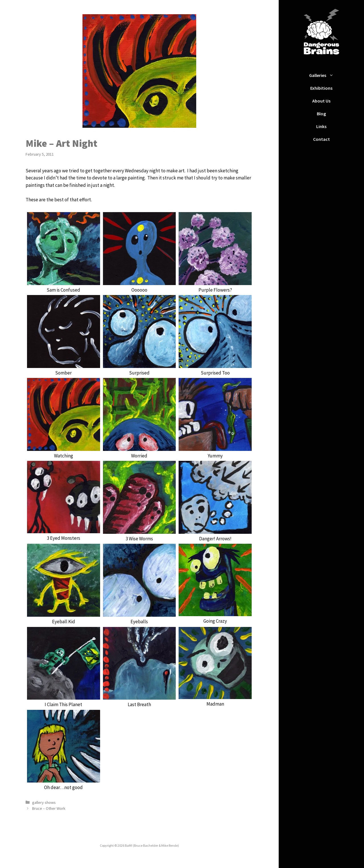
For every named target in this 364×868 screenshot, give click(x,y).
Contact (321, 139)
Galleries (324, 75)
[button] (333, 75)
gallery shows (44, 802)
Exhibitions (321, 88)
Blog (321, 114)
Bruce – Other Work (49, 808)
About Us (321, 101)
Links (321, 126)
